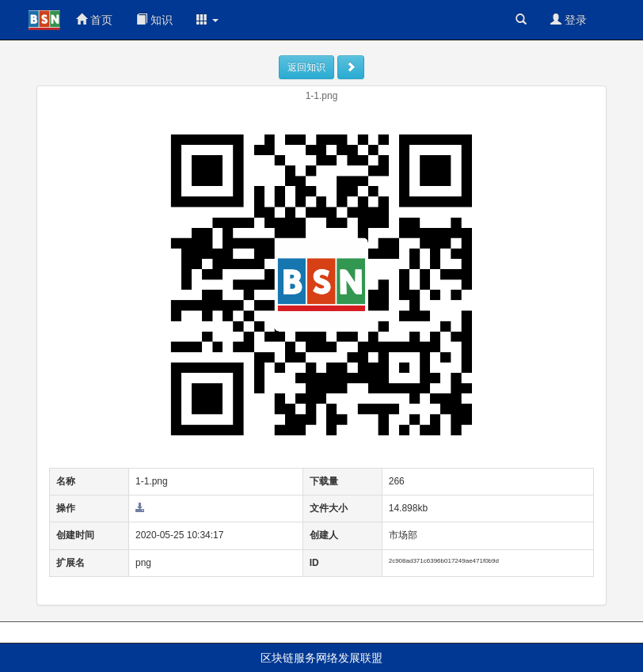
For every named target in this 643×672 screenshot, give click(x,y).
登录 (569, 20)
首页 (94, 20)
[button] (207, 20)
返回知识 (306, 67)
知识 (154, 20)
